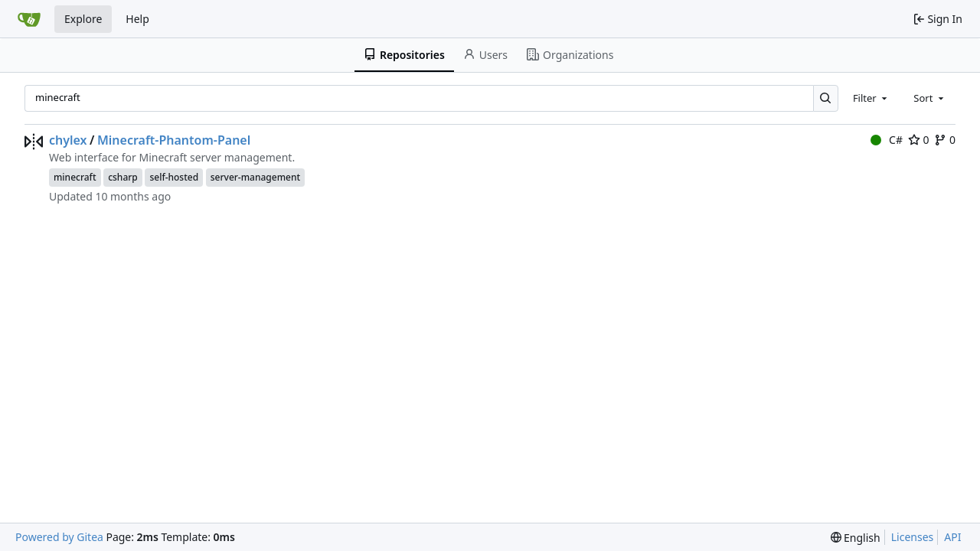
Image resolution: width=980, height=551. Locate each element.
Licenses (913, 537)
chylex (68, 140)
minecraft (75, 177)
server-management (255, 177)
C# (887, 140)
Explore (83, 19)
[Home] (29, 19)
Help (137, 19)
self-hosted (174, 177)
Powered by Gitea (59, 537)
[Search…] (826, 98)
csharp (123, 177)
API (952, 537)
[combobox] (871, 98)
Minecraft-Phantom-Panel (174, 140)
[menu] (856, 538)
